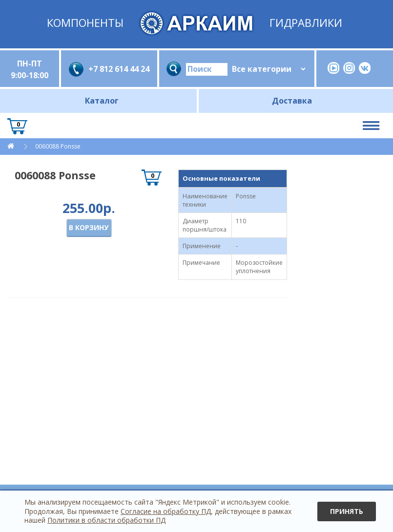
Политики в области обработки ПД (106, 520)
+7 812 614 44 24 (119, 69)
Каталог (102, 101)
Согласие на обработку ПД (166, 511)
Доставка (292, 101)
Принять (347, 511)
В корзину (89, 227)
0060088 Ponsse (58, 146)
